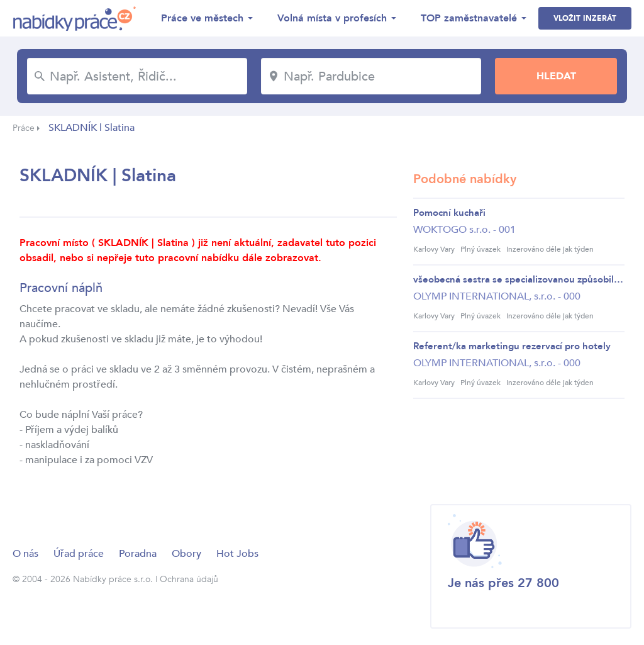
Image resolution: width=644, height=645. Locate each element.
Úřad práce (79, 554)
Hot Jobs (237, 554)
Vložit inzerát (585, 18)
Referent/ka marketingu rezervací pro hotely (512, 346)
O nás (25, 554)
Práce (24, 128)
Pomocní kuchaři (449, 213)
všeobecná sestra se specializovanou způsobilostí (519, 279)
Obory (186, 554)
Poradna (138, 554)
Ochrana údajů (189, 579)
